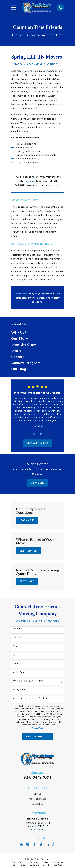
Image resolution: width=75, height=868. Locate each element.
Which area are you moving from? (28, 681)
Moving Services (37, 799)
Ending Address (20, 689)
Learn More (27, 520)
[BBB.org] (53, 844)
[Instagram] (28, 844)
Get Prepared (28, 551)
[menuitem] (38, 332)
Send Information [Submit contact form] (38, 736)
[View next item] (41, 434)
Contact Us (38, 804)
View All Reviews (37, 443)
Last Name (18, 637)
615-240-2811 (37, 777)
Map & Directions (37, 829)
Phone (16, 646)
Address (16, 663)
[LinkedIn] (47, 844)
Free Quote (27, 581)
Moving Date (18, 672)
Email (15, 655)
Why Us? (37, 794)
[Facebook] (34, 844)
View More (37, 483)
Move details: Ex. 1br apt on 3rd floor (30, 698)
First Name (17, 629)
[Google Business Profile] (21, 844)
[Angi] (41, 844)
